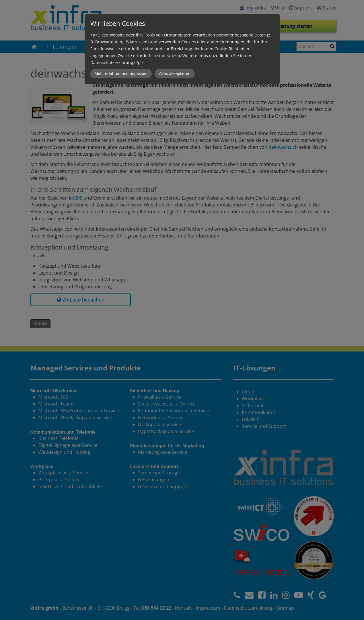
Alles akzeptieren (175, 74)
